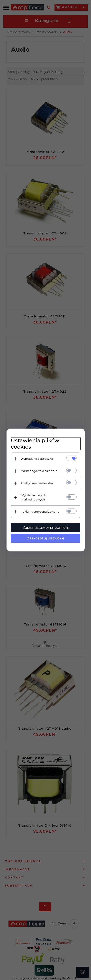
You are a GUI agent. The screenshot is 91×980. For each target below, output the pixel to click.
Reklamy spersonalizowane (40, 512)
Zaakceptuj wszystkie (46, 538)
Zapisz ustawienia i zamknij (46, 528)
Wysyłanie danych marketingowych (33, 497)
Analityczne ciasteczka (37, 483)
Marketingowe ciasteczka (39, 471)
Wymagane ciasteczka (37, 459)
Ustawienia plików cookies (35, 444)
